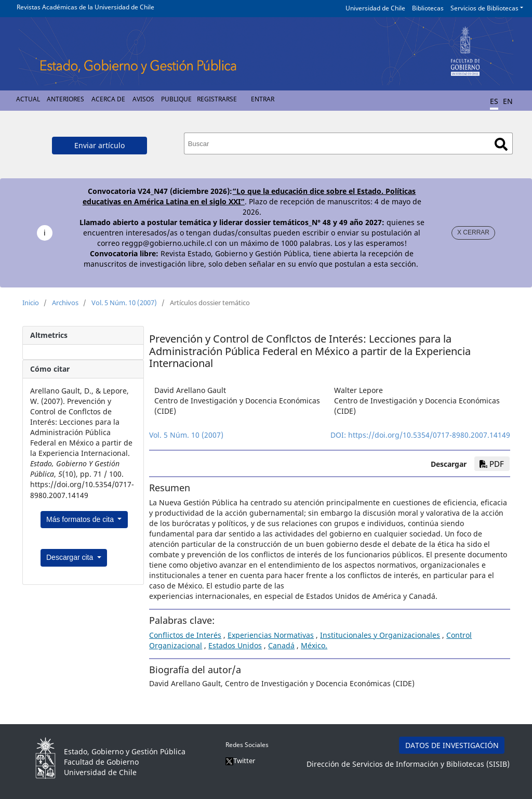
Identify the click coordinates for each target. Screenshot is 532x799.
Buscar (501, 144)
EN (508, 101)
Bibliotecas (428, 8)
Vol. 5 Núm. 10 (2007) (124, 303)
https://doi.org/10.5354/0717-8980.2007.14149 (429, 435)
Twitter (240, 761)
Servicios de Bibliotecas (484, 8)
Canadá (281, 645)
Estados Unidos (235, 645)
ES (494, 101)
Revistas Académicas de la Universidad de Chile (85, 7)
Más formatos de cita (81, 519)
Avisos (143, 99)
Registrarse (217, 99)
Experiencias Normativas (271, 635)
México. (314, 645)
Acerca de (108, 99)
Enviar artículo (99, 145)
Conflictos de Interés (185, 635)
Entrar (263, 99)
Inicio (31, 303)
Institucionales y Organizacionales (380, 635)
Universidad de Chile (375, 8)
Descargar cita (71, 557)
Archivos (65, 303)
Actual (28, 99)
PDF (492, 464)
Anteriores (65, 99)
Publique (176, 99)
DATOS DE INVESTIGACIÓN (452, 745)
